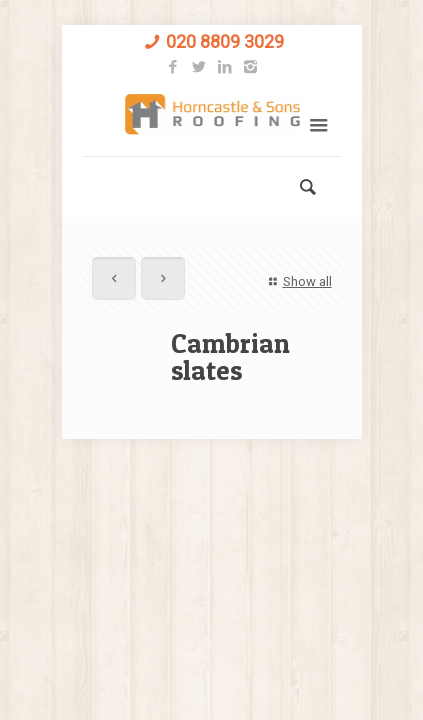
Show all (297, 281)
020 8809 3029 (225, 41)
